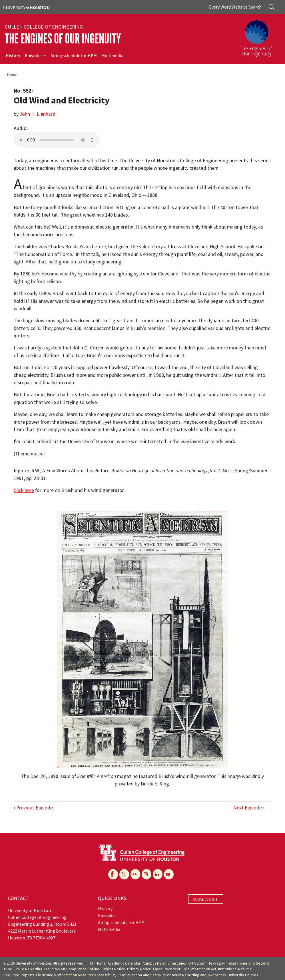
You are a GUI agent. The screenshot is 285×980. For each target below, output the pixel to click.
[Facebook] (113, 874)
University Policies (243, 975)
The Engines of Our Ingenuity (63, 39)
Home (12, 75)
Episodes (34, 56)
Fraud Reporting (28, 969)
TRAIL (8, 969)
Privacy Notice (139, 969)
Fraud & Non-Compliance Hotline (72, 969)
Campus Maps (154, 963)
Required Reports (19, 975)
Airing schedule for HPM (74, 56)
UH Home (98, 963)
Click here (24, 490)
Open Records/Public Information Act (185, 969)
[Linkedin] (158, 874)
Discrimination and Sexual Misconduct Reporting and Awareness (172, 975)
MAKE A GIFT (206, 899)
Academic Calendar (124, 963)
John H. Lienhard (38, 114)
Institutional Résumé (235, 969)
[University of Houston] (26, 7)
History (13, 56)
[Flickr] (135, 874)
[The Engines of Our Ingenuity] (259, 36)
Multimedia (112, 56)
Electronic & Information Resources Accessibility (76, 975)
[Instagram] (146, 874)
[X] (124, 874)
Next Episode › (249, 808)
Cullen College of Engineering (44, 27)
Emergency (177, 963)
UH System (197, 963)
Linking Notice (114, 969)
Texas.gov (217, 963)
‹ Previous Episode (33, 808)
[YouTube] (169, 874)
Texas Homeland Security (248, 963)
